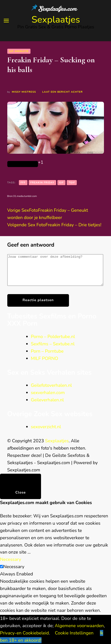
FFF (23, 183)
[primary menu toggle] (6, 21)
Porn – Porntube (47, 357)
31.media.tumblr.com (25, 196)
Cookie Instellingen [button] (74, 633)
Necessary (14, 573)
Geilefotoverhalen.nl (51, 391)
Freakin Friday (42, 183)
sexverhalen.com (48, 399)
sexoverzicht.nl (46, 433)
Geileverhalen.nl (47, 406)
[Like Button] (23, 164)
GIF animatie (19, 51)
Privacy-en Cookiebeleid (24, 633)
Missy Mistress (24, 92)
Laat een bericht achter (62, 92)
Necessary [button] (11, 565)
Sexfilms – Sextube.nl (53, 350)
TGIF (72, 183)
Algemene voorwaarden (79, 626)
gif (62, 183)
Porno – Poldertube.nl (53, 343)
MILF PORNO (45, 364)
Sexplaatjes (56, 20)
